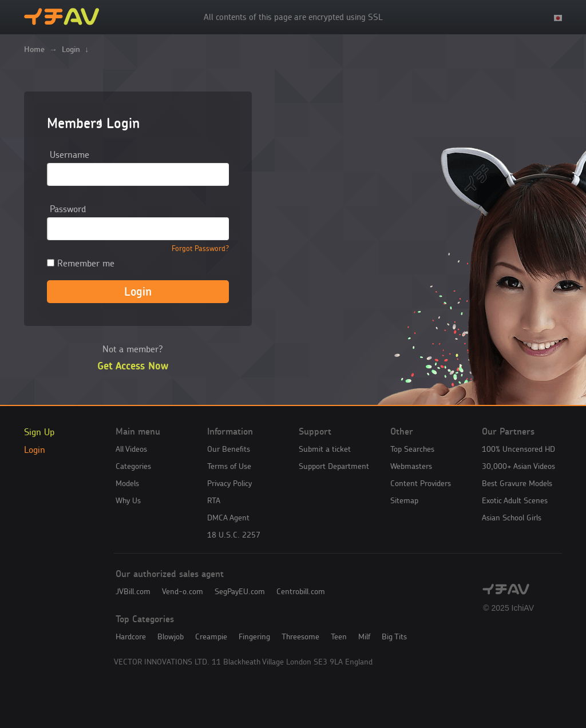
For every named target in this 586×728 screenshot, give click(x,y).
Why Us (128, 500)
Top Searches (412, 449)
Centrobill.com (301, 591)
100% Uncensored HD (518, 449)
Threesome (300, 636)
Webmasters (411, 466)
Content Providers (421, 483)
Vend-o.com (183, 591)
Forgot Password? (200, 248)
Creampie (211, 636)
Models (127, 483)
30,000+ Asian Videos (518, 466)
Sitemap (404, 500)
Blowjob (171, 636)
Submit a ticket (325, 449)
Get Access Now (133, 366)
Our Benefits (229, 449)
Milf (364, 636)
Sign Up (39, 432)
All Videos (131, 449)
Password (68, 209)
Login (35, 449)
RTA (214, 500)
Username (70, 154)
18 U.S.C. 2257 (234, 535)
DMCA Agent (228, 518)
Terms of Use (229, 466)
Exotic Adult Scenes (515, 500)
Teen (339, 636)
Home (34, 49)
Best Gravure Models (517, 483)
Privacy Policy (229, 483)
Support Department (334, 466)
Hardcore (131, 636)
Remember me (81, 263)
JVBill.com (133, 591)
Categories (133, 466)
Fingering (254, 636)
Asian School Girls (512, 518)
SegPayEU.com (240, 591)
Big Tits (394, 636)
